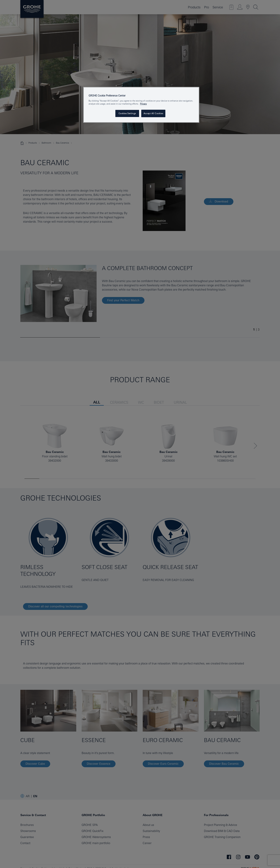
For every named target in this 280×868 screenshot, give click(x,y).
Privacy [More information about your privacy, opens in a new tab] (143, 104)
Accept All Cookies (153, 113)
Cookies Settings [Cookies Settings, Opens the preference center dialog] (127, 113)
